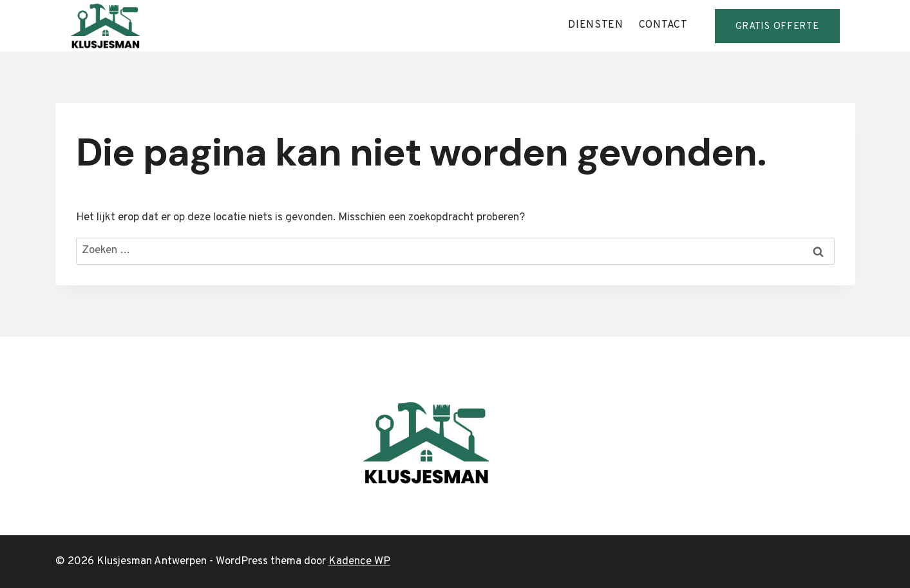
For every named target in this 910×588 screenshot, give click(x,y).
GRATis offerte (777, 27)
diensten (596, 25)
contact (663, 25)
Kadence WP (359, 562)
